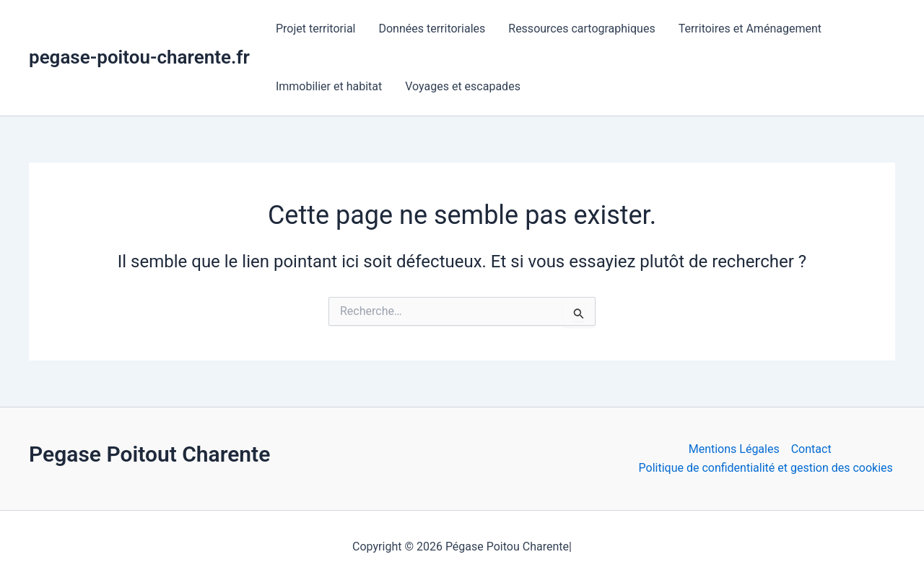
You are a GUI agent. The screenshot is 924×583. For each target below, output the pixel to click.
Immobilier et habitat (329, 86)
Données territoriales (432, 29)
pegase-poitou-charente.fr (139, 57)
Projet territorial (316, 29)
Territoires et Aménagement (750, 29)
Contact (811, 449)
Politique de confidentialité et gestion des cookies (766, 468)
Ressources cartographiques (581, 29)
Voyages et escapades (463, 86)
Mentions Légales (734, 449)
